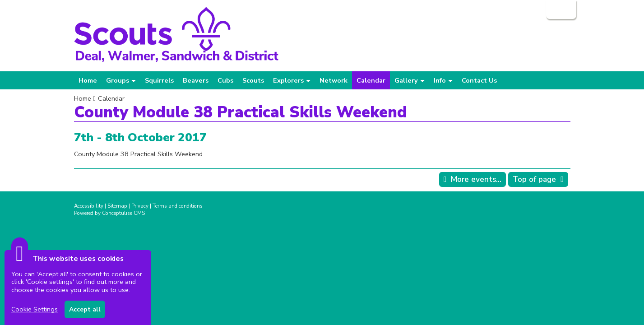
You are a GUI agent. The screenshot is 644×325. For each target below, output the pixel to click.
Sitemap (117, 206)
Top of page (534, 179)
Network (334, 80)
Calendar (371, 80)
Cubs (225, 80)
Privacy (140, 206)
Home (88, 80)
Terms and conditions (178, 206)
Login (560, 9)
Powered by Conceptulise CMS (109, 213)
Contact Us (479, 80)
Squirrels (159, 80)
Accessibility (89, 206)
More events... (476, 179)
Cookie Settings (35, 309)
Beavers (196, 80)
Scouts (253, 80)
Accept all (85, 309)
